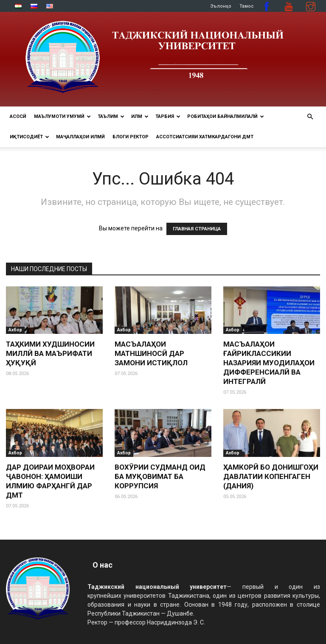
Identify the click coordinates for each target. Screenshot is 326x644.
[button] (310, 117)
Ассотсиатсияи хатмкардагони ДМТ (205, 137)
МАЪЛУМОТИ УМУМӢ (62, 116)
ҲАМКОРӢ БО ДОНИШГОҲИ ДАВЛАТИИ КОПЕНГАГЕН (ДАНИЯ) (271, 476)
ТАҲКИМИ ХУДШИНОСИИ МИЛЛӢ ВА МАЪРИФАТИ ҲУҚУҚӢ (50, 353)
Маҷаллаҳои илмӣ (80, 137)
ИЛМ (140, 116)
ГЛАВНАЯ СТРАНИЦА (197, 229)
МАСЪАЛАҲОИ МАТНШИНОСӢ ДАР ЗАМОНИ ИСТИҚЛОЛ (151, 353)
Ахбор (15, 330)
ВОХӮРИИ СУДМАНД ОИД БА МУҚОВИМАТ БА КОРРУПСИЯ (160, 476)
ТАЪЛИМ (111, 116)
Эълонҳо (221, 6)
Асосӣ (18, 116)
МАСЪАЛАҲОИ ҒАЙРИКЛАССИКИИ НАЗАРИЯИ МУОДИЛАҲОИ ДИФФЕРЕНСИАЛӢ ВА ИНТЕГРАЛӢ (269, 363)
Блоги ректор (131, 137)
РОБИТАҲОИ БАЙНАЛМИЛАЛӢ (226, 116)
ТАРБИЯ (168, 116)
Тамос (247, 6)
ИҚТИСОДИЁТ (30, 137)
